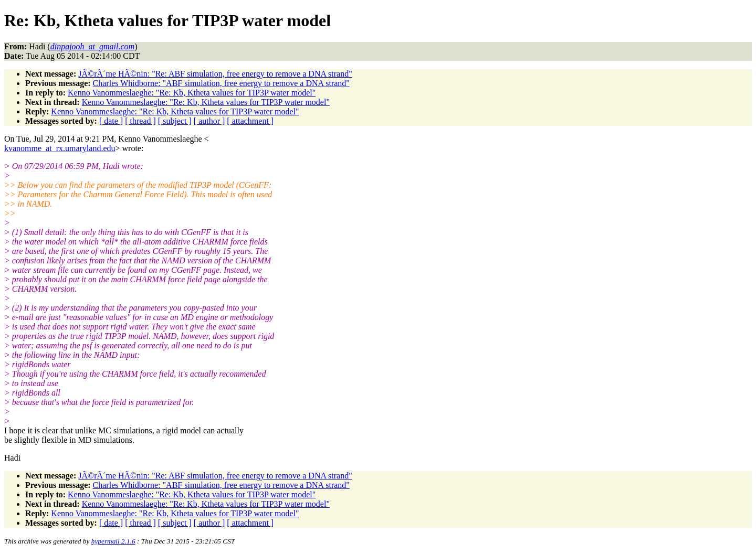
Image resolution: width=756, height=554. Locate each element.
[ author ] (209, 121)
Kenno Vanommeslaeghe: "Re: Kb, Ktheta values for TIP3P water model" (192, 93)
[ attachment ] (250, 121)
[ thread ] (140, 121)
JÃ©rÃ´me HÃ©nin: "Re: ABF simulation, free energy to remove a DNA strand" (215, 74)
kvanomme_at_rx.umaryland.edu (60, 148)
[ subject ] (175, 121)
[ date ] (111, 121)
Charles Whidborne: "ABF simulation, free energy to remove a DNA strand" (221, 83)
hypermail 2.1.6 (113, 541)
